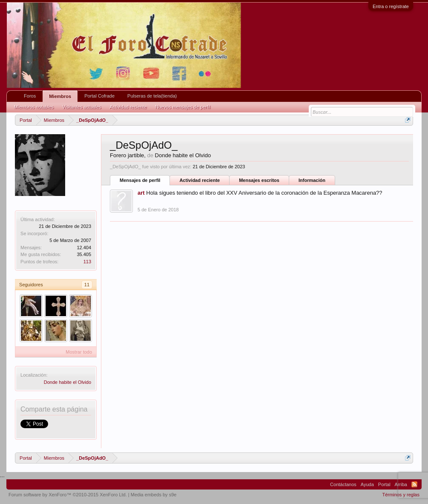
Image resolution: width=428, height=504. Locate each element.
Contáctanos (343, 484)
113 (87, 262)
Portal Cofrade (99, 96)
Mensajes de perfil (140, 180)
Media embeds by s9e (154, 495)
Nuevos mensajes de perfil (183, 107)
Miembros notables (34, 107)
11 (87, 285)
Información (312, 180)
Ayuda (367, 484)
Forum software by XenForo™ (68, 495)
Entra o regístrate (391, 6)
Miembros (60, 96)
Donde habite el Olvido (68, 382)
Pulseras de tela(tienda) (152, 96)
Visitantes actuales (82, 107)
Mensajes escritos (259, 180)
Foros (30, 96)
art (141, 193)
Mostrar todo (79, 352)
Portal (384, 484)
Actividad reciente (200, 180)
